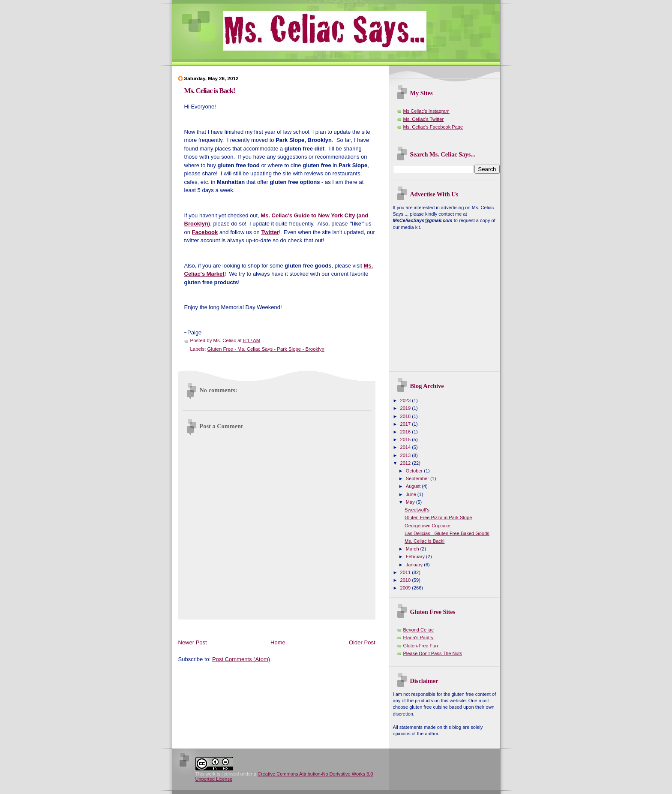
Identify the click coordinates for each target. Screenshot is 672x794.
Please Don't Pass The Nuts (433, 653)
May (411, 502)
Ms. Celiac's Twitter (424, 119)
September (418, 478)
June (412, 494)
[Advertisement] (334, 627)
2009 (406, 588)
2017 (406, 424)
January (415, 565)
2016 (406, 432)
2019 (406, 408)
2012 (406, 463)
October (415, 471)
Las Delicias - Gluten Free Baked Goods (447, 533)
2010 (406, 580)
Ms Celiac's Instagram (426, 111)
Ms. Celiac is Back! (210, 91)
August (414, 486)
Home (278, 642)
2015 (406, 439)
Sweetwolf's (417, 510)
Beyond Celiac (418, 630)
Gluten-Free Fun (421, 646)
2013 (406, 455)
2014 (406, 447)
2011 (406, 572)
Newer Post (193, 642)
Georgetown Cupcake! (428, 526)
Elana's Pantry (418, 638)
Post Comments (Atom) (241, 659)
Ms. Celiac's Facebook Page (433, 127)
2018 (406, 416)
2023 (406, 400)
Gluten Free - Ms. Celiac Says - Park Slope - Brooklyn (266, 349)
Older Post (362, 642)
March (413, 549)
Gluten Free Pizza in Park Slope (438, 517)
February (416, 556)
